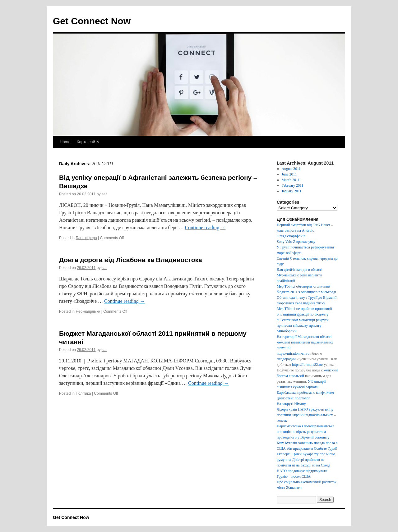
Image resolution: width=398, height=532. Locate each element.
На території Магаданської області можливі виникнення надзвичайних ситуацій (305, 342)
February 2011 (293, 185)
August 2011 (291, 169)
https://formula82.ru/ (308, 365)
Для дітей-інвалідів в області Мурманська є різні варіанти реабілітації (300, 275)
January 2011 (292, 191)
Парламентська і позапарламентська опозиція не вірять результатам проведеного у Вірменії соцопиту (305, 432)
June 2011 (289, 174)
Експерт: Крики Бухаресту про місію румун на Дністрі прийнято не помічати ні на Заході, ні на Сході (306, 460)
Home (65, 142)
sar (104, 194)
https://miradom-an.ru (293, 353)
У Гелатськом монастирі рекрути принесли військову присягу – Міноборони (303, 325)
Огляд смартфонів (291, 236)
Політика (83, 393)
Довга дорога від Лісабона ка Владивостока (131, 260)
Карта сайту (88, 142)
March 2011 (291, 180)
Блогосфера (86, 238)
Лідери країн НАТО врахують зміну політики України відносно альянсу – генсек (306, 415)
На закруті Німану (291, 404)
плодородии (286, 359)
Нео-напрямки (88, 311)
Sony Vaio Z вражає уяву (296, 242)
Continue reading (205, 227)
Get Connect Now (92, 21)
